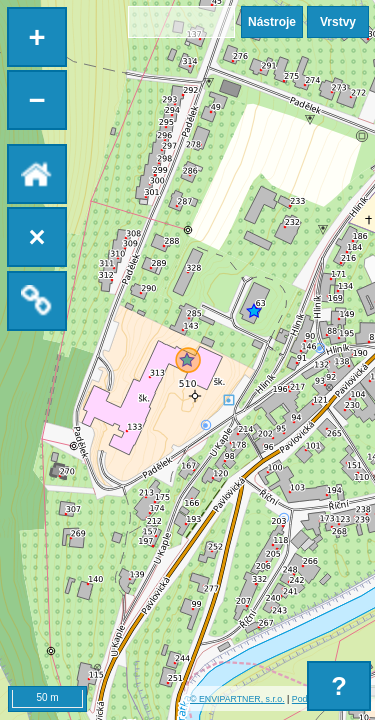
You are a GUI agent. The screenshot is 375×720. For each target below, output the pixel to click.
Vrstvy (338, 22)
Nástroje (272, 22)
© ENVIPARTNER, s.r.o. (237, 699)
